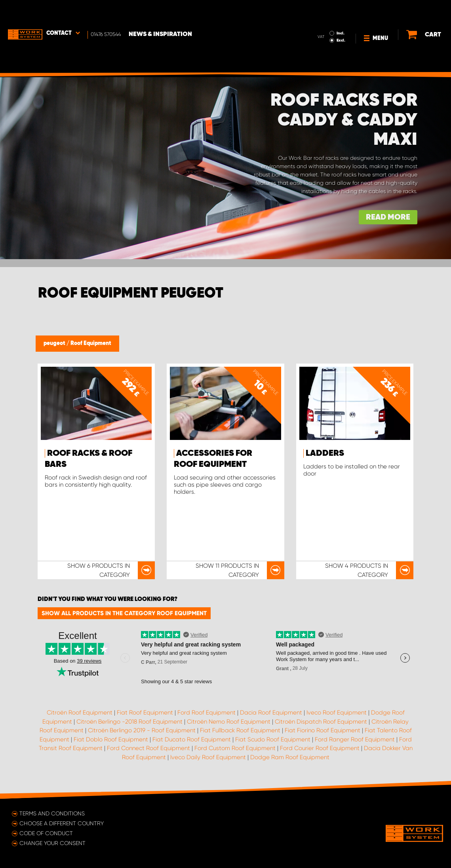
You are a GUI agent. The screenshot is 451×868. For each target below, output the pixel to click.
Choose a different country (62, 823)
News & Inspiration (160, 12)
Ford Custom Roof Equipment (235, 748)
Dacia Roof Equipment (271, 713)
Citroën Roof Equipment (80, 713)
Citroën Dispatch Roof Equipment (321, 722)
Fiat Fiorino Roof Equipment (323, 730)
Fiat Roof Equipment (145, 713)
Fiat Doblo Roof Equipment (111, 739)
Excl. (324, 18)
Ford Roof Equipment (206, 713)
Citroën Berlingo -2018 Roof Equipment (129, 722)
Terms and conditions (52, 813)
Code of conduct (46, 833)
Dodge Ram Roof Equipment (290, 757)
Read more (388, 217)
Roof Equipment (91, 343)
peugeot (55, 343)
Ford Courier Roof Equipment (320, 748)
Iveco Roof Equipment (337, 713)
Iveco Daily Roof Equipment (208, 757)
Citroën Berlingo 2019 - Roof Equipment (142, 730)
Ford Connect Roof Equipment (148, 748)
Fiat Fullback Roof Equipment (240, 730)
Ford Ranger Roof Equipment (355, 739)
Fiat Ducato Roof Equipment (192, 739)
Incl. (324, 11)
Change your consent (52, 843)
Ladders (325, 453)
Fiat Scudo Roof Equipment (273, 739)
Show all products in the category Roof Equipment (124, 613)
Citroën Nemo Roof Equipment (229, 722)
